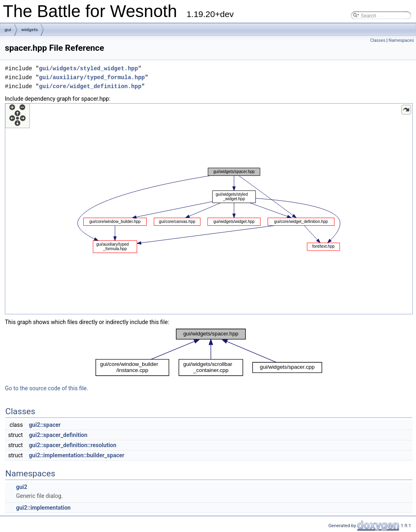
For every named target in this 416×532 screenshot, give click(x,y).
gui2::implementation (43, 508)
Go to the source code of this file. (47, 388)
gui (8, 30)
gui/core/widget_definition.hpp (90, 86)
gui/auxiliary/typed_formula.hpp (92, 77)
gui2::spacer (45, 425)
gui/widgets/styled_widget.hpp (89, 68)
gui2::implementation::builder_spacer (77, 455)
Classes (378, 40)
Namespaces (401, 40)
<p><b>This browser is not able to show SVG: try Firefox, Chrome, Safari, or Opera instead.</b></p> (209, 209)
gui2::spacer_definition (58, 435)
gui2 (22, 487)
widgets (30, 30)
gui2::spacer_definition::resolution (73, 445)
